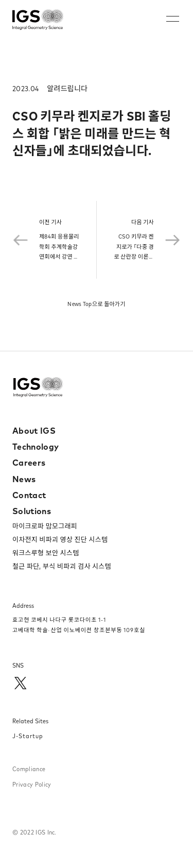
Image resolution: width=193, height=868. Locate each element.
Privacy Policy (32, 784)
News (24, 479)
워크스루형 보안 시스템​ (46, 553)
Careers (29, 463)
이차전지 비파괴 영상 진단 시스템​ (60, 539)
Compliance (29, 769)
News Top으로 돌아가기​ (97, 304)
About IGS (34, 431)
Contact (29, 495)
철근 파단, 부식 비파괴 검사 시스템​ (62, 566)
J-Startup (28, 736)
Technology (36, 447)
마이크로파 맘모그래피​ (45, 526)
